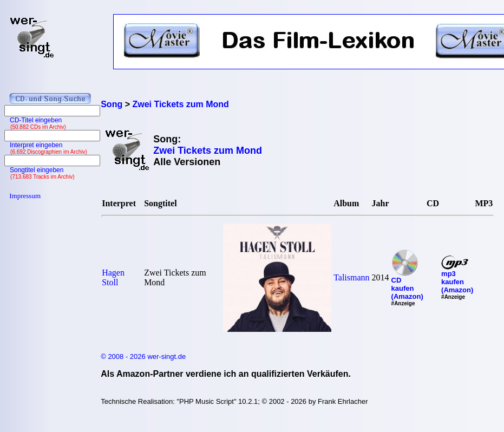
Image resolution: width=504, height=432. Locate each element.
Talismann (351, 277)
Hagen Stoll (113, 277)
